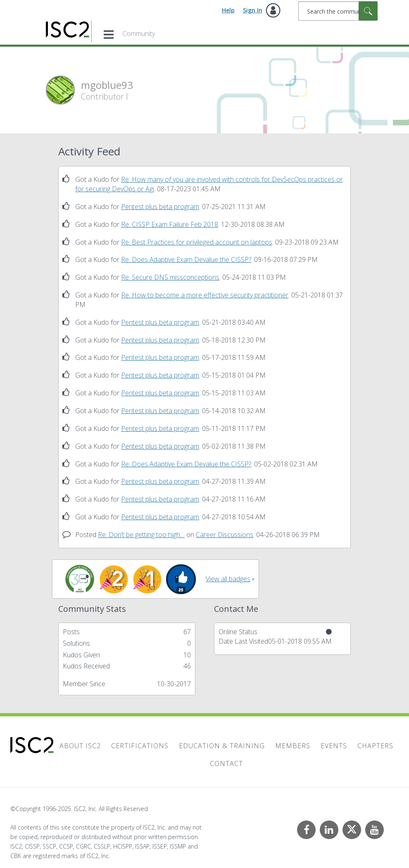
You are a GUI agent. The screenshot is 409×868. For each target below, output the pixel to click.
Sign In (253, 10)
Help (228, 10)
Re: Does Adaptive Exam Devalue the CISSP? (186, 259)
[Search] (338, 11)
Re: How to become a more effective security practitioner (205, 295)
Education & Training (222, 746)
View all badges (228, 579)
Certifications (140, 746)
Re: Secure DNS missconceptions (170, 277)
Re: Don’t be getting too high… (141, 535)
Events (334, 746)
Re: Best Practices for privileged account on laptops (197, 242)
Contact (226, 763)
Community (139, 33)
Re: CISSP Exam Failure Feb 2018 (170, 224)
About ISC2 (80, 746)
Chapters (375, 746)
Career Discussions (225, 535)
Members (293, 746)
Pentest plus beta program (160, 207)
